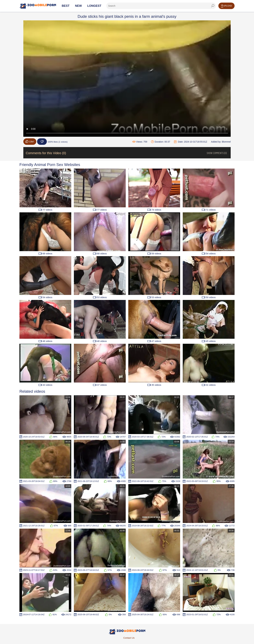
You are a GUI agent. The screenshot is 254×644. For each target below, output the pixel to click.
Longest (94, 6)
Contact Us (129, 638)
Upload (226, 6)
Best (66, 6)
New (78, 6)
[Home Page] (38, 6)
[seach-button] (213, 6)
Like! (30, 141)
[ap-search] (161, 6)
